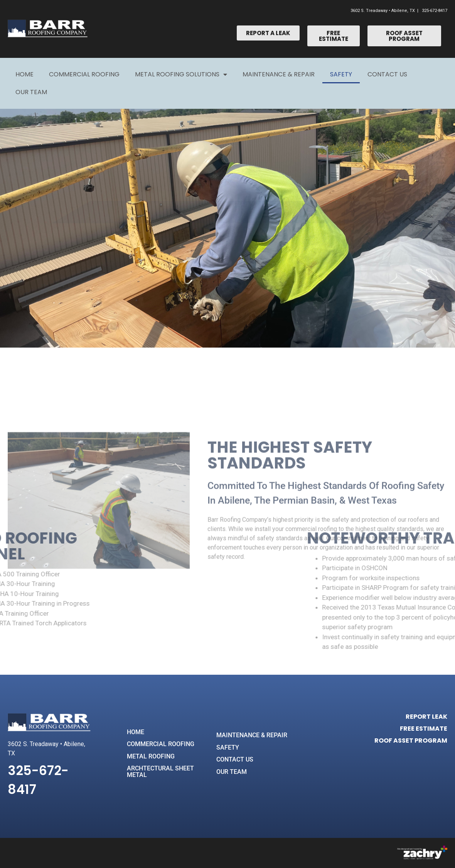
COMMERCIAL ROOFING (161, 744)
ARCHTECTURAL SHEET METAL (160, 772)
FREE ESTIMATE (424, 729)
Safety (341, 74)
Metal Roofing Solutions (181, 74)
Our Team (31, 92)
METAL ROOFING (151, 756)
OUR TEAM (232, 772)
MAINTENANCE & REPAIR (252, 735)
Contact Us (387, 74)
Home (24, 74)
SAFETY (228, 747)
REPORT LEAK (426, 717)
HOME (136, 732)
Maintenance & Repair (279, 74)
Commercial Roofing (84, 74)
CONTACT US (235, 759)
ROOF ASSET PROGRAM (411, 741)
